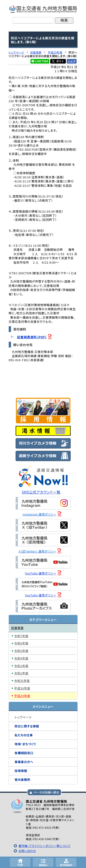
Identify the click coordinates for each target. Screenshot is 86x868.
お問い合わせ (27, 851)
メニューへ (43, 862)
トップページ (20, 862)
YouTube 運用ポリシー (40, 573)
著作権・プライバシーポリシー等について (44, 846)
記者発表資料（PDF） (32, 337)
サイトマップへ (66, 862)
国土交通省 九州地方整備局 (43, 9)
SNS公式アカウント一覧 (41, 492)
